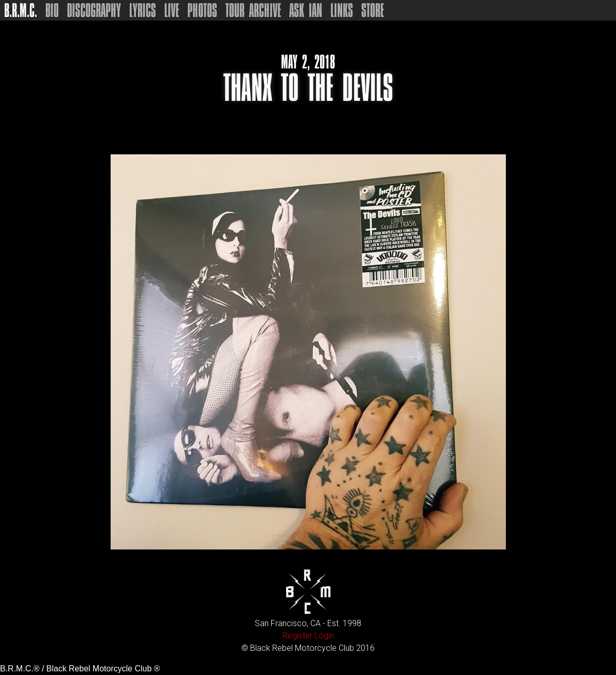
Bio (52, 10)
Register (297, 636)
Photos (202, 10)
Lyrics (143, 10)
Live (172, 10)
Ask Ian (306, 10)
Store (373, 10)
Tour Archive (253, 10)
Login (324, 636)
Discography (94, 10)
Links (342, 10)
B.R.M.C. (21, 10)
